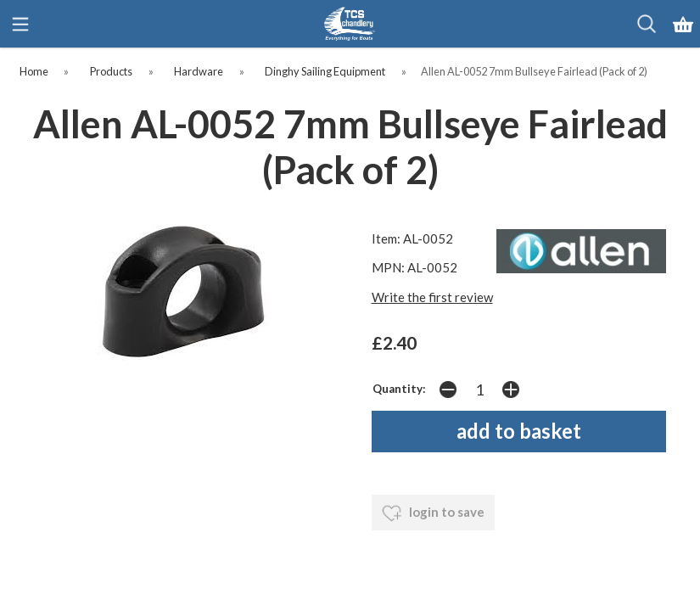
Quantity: (399, 389)
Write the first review (432, 297)
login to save (433, 513)
